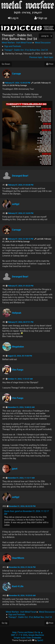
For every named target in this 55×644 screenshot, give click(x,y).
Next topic (49, 57)
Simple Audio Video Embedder (27, 638)
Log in (13, 18)
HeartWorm (18, 558)
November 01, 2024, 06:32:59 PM (22, 506)
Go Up (5, 623)
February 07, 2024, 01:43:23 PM (21, 286)
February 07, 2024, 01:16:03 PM (21, 213)
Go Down (6, 64)
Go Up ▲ (39, 632)
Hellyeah (17, 313)
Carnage (16, 74)
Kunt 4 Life (18, 586)
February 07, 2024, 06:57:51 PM (21, 322)
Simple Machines (36, 635)
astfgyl (16, 204)
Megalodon (18, 347)
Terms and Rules (26, 632)
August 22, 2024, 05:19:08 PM (20, 356)
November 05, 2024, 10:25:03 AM (22, 596)
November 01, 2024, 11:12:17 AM (21, 478)
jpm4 (15, 469)
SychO (40, 640)
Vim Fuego (18, 370)
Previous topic (36, 57)
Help (14, 632)
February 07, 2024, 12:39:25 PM (18, 83)
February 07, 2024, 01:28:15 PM (21, 239)
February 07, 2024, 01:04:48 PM (21, 185)
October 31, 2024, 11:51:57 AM (20, 379)
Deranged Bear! (20, 176)
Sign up (41, 18)
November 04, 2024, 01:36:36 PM (22, 567)
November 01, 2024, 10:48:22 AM (21, 407)
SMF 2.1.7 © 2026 (19, 635)
